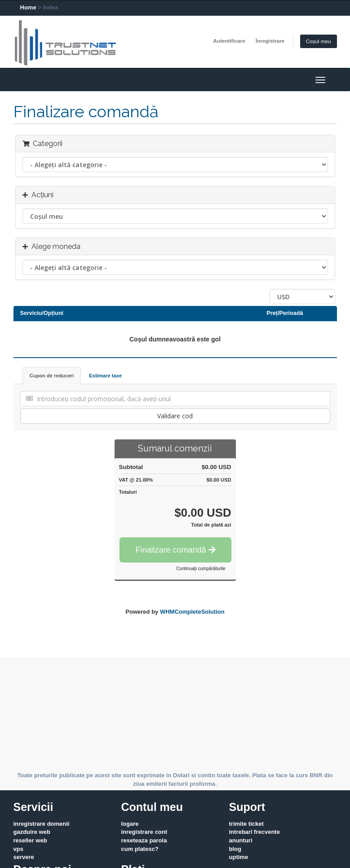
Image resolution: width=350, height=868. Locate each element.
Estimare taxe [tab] (105, 376)
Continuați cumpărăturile (201, 569)
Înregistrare (270, 41)
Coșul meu (319, 41)
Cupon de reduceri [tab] (52, 376)
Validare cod (175, 416)
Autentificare (229, 41)
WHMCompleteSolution (192, 612)
